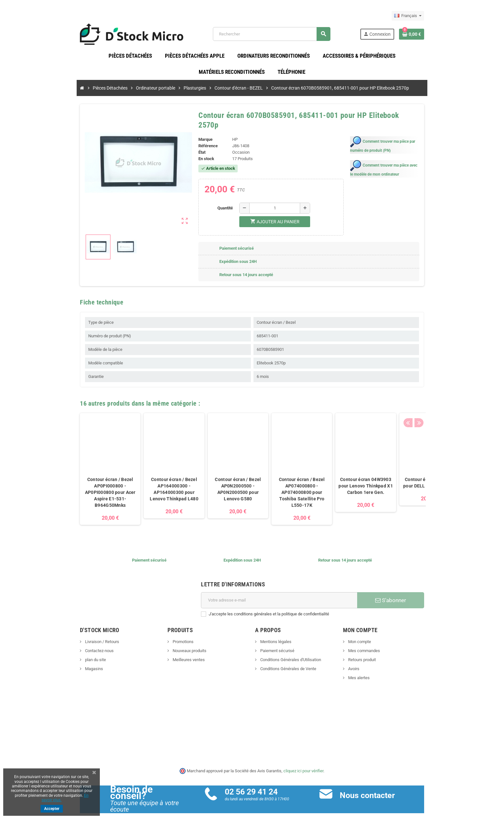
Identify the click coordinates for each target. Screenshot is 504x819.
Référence (202, 138)
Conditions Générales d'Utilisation (290, 652)
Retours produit (371, 652)
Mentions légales (276, 634)
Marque (200, 132)
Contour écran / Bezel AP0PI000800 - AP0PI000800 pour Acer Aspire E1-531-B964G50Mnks (92, 485)
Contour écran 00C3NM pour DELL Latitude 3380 (412, 475)
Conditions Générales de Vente (288, 661)
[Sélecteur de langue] (426, 16)
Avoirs (362, 661)
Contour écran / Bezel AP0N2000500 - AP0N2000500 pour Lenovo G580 (220, 482)
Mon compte (368, 634)
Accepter (52, 809)
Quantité (223, 200)
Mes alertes (367, 670)
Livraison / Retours (84, 634)
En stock (200, 151)
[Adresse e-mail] (282, 593)
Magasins (76, 661)
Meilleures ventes (180, 652)
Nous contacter (373, 788)
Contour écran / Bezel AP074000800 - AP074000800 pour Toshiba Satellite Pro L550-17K (284, 485)
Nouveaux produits (180, 643)
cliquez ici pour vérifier (304, 763)
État (196, 145)
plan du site (77, 652)
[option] (92, 461)
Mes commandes (373, 643)
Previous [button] (426, 394)
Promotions (174, 634)
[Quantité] (273, 200)
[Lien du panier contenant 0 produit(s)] (430, 35)
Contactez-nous (81, 643)
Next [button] (436, 394)
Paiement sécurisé (277, 643)
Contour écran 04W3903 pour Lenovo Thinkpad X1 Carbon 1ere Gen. (348, 478)
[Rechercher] (277, 35)
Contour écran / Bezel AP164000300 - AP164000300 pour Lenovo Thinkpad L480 (156, 482)
